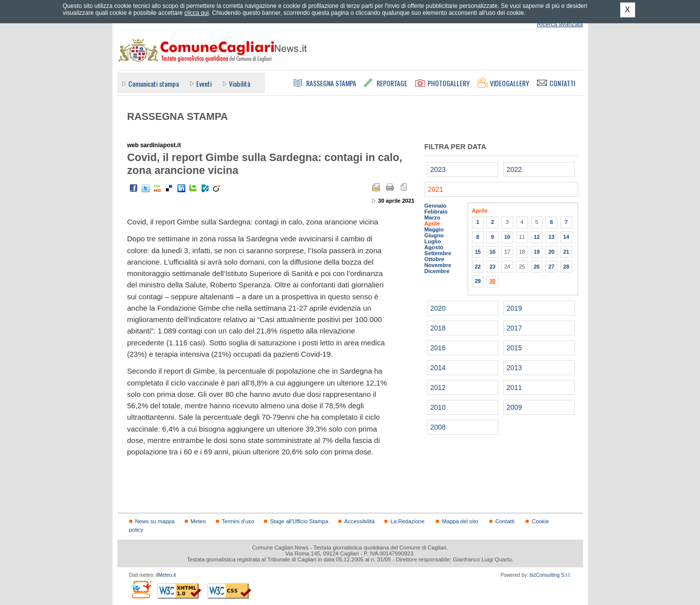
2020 (438, 308)
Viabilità (240, 83)
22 (478, 267)
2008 (438, 427)
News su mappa (155, 521)
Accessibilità (359, 521)
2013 (514, 368)
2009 (514, 407)
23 (492, 267)
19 (537, 252)
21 (566, 252)
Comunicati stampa (154, 83)
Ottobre (434, 259)
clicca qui (196, 13)
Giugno (434, 235)
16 (492, 252)
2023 (438, 169)
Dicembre (437, 271)
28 (566, 267)
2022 (514, 169)
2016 (438, 348)
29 (478, 281)
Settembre (438, 253)
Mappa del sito (460, 521)
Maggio (434, 229)
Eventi (204, 83)
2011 (514, 387)
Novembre (438, 265)
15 (478, 252)
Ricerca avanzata (560, 24)
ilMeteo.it (166, 575)
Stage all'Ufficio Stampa (299, 521)
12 (537, 237)
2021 (436, 189)
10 (507, 237)
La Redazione (407, 521)
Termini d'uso (238, 521)
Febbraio (436, 212)
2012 (438, 387)
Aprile (432, 223)
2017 (514, 328)
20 (551, 252)
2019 (514, 308)
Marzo (432, 218)
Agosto (434, 247)
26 (537, 267)
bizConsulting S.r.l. (550, 575)
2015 (514, 348)
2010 (438, 407)
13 (551, 237)
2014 (438, 368)
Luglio (433, 241)
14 (566, 237)
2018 (438, 328)
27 (551, 267)
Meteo (198, 521)
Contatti (505, 521)
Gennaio (436, 206)
